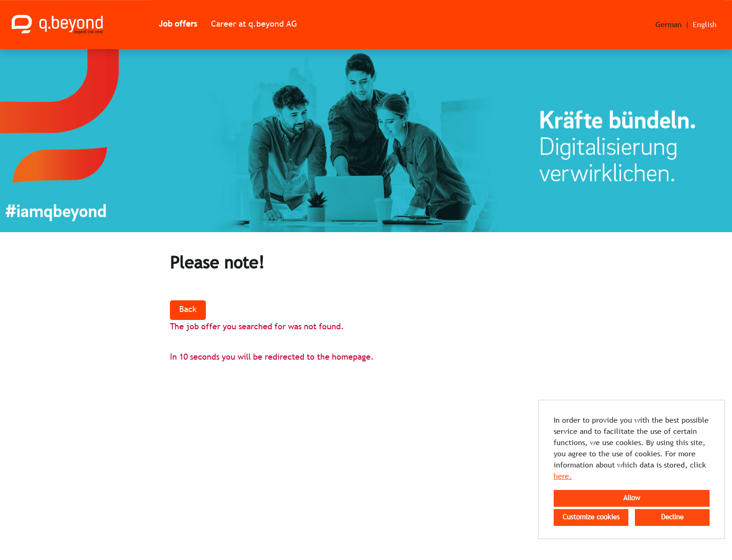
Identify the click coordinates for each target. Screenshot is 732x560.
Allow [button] (632, 498)
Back (188, 310)
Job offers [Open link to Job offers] (178, 25)
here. (563, 477)
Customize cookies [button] (591, 517)
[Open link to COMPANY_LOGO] (57, 25)
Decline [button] (672, 517)
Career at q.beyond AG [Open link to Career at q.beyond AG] (254, 25)
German (669, 25)
